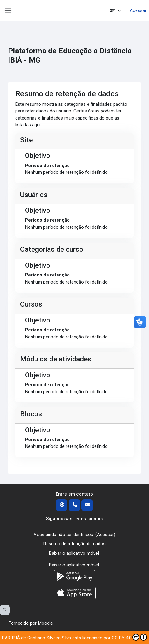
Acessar (138, 10)
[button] (115, 11)
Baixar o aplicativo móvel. (74, 553)
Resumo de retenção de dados (74, 544)
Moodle (45, 623)
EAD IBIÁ (11, 638)
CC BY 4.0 (129, 637)
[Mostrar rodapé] (5, 610)
